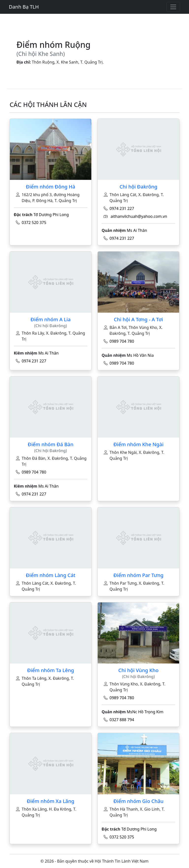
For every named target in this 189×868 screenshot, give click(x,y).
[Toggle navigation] (173, 7)
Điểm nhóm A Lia (51, 319)
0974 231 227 (122, 208)
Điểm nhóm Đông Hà (50, 187)
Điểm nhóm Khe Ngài (139, 444)
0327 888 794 (122, 720)
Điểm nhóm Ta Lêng (50, 670)
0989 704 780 (122, 341)
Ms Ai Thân (137, 230)
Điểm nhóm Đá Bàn (51, 444)
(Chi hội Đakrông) (51, 326)
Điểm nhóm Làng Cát (51, 575)
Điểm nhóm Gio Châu (139, 801)
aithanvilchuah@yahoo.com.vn (139, 216)
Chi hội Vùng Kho (138, 670)
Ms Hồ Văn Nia (140, 355)
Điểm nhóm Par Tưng (139, 575)
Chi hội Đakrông (139, 187)
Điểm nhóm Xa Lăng (51, 801)
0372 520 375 (34, 222)
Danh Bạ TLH (24, 7)
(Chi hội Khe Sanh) (41, 54)
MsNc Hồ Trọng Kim (145, 712)
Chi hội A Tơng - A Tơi (138, 319)
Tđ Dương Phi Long (51, 215)
